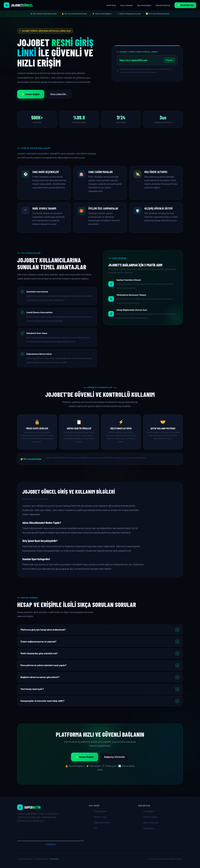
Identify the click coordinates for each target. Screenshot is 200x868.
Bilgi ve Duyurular (151, 823)
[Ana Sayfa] (51, 807)
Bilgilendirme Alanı (102, 823)
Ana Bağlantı (149, 811)
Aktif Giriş (111, 5)
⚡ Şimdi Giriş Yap (185, 5)
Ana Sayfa (54, 859)
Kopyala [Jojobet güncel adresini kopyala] (169, 60)
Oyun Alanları (126, 5)
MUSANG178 (50, 844)
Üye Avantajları (144, 5)
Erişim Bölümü (100, 811)
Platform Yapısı (100, 817)
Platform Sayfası (150, 817)
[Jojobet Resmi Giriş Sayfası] (18, 5)
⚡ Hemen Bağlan (31, 94)
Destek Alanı (149, 828)
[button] (100, 630)
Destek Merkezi (163, 5)
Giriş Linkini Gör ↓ (59, 94)
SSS (96, 828)
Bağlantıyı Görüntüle (115, 757)
